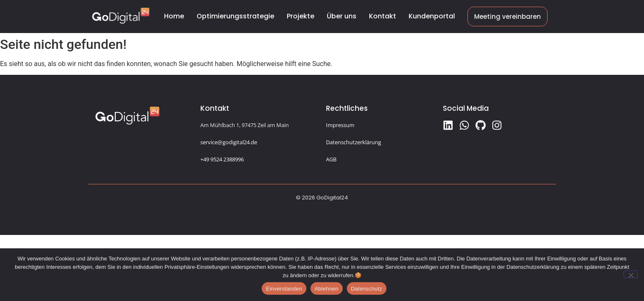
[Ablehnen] (631, 274)
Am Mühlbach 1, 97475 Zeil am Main (245, 125)
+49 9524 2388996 (222, 159)
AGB (331, 159)
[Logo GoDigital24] (121, 16)
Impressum (340, 125)
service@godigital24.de (229, 142)
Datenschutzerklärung (354, 142)
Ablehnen (327, 289)
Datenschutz (367, 289)
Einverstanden (284, 289)
